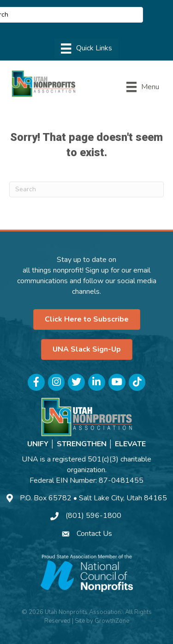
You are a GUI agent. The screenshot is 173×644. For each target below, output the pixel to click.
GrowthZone (112, 621)
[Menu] (86, 49)
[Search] (86, 189)
